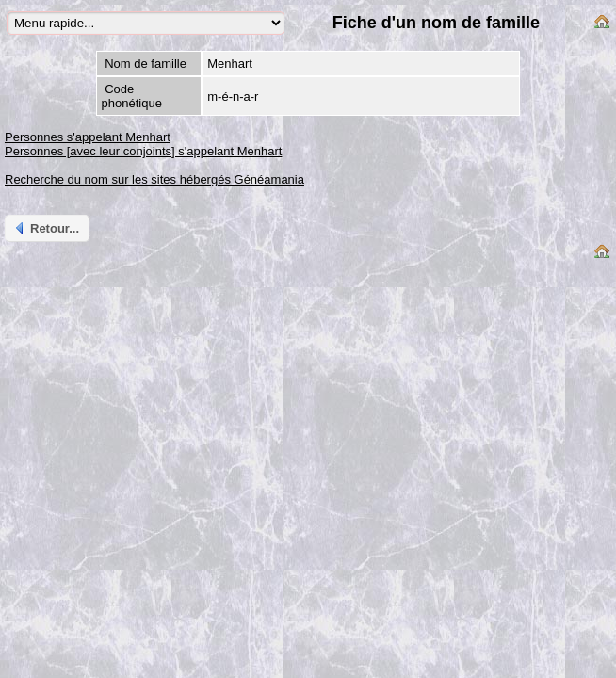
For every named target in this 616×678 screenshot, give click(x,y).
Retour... (46, 228)
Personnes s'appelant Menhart (88, 137)
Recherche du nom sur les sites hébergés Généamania (154, 179)
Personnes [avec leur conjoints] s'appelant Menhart (143, 151)
